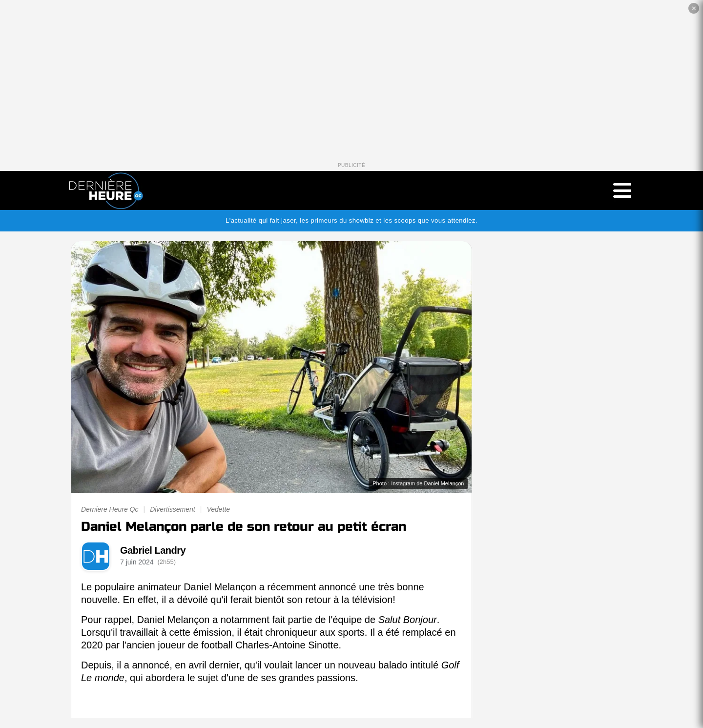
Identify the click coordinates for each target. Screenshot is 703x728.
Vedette (218, 509)
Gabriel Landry (153, 550)
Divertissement (173, 509)
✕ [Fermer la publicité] (694, 9)
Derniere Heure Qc (110, 509)
